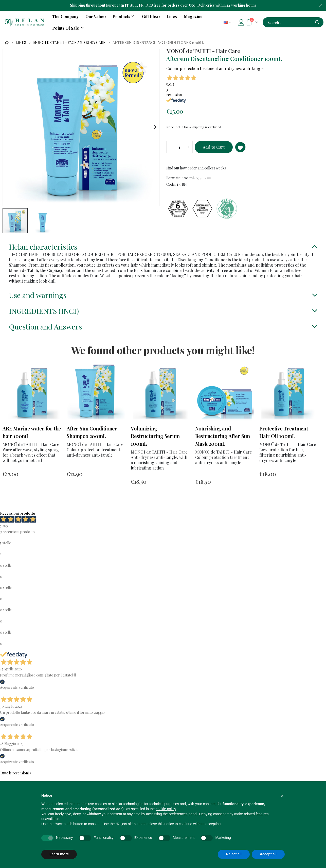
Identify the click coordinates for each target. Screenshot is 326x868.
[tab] (163, 249)
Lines (21, 43)
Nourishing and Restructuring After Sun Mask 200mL (223, 446)
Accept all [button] (268, 854)
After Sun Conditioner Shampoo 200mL (92, 442)
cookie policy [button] (166, 809)
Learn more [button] (59, 854)
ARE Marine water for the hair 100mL (32, 442)
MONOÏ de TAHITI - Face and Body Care (69, 43)
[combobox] (293, 22)
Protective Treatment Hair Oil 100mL (284, 442)
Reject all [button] (234, 854)
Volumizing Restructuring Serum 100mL (155, 446)
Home (7, 43)
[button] (155, 127)
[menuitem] (69, 28)
